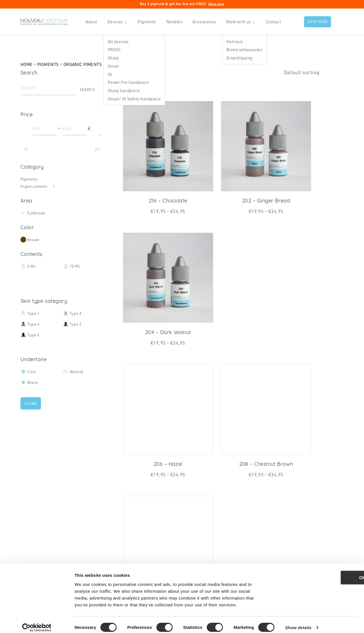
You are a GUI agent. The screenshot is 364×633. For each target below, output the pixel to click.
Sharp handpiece (123, 90)
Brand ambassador (243, 49)
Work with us (237, 22)
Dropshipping (238, 58)
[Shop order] (314, 72)
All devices (117, 41)
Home (27, 64)
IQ (108, 74)
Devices (114, 22)
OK (317, 572)
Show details (298, 622)
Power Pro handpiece (127, 82)
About (90, 22)
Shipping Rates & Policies (220, 524)
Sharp (112, 58)
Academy (116, 532)
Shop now (216, 4)
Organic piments (87, 64)
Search (86, 90)
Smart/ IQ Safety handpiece (133, 99)
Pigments (146, 22)
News (198, 506)
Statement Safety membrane (223, 541)
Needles (173, 22)
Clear (31, 406)
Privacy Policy (207, 515)
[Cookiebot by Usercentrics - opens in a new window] (37, 622)
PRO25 (113, 49)
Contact (272, 22)
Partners (233, 41)
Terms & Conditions (213, 532)
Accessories (203, 22)
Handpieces (119, 498)
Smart (112, 66)
